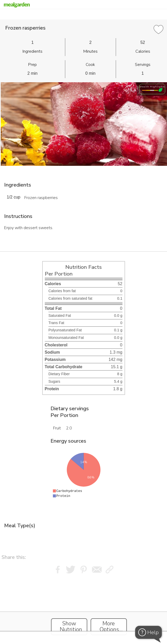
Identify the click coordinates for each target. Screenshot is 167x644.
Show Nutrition (71, 627)
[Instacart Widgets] (84, 608)
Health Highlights (152, 87)
